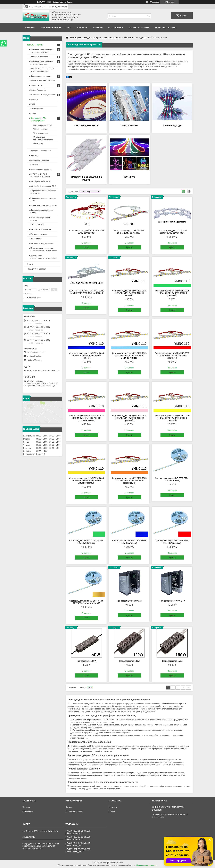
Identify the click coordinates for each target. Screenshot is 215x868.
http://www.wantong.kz (36, 352)
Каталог (69, 807)
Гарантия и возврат (166, 27)
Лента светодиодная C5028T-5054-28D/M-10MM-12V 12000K (129, 232)
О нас (68, 27)
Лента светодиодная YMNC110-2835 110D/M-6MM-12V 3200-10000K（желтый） (172, 418)
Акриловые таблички (40, 160)
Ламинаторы (36, 239)
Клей (33, 104)
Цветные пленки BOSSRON (43, 81)
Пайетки (34, 99)
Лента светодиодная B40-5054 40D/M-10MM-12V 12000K (86, 232)
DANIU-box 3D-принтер (41, 229)
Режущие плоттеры (39, 234)
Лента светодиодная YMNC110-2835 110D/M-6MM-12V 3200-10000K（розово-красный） (86, 418)
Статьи (112, 811)
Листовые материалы (40, 57)
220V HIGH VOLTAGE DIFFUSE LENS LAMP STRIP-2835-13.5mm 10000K (86, 292)
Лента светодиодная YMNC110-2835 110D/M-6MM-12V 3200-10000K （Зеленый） (172, 293)
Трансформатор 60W (86, 661)
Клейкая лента (37, 109)
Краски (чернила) (38, 90)
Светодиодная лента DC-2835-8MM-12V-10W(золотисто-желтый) (86, 602)
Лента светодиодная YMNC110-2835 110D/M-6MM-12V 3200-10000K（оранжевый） (129, 480)
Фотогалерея (116, 27)
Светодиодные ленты (86, 125)
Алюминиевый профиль (41, 169)
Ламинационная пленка (41, 76)
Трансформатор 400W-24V (172, 601)
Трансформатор (129, 125)
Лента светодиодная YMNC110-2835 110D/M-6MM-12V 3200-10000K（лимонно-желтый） (86, 480)
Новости (98, 27)
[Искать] (149, 16)
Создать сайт (58, 2)
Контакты (82, 27)
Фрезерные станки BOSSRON (44, 205)
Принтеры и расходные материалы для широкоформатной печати (101, 38)
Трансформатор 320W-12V (129, 601)
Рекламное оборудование (42, 243)
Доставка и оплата (139, 27)
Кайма (33, 113)
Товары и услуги (49, 27)
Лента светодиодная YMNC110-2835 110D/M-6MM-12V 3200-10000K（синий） (86, 356)
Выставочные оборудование (43, 95)
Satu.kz (120, 863)
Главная (30, 27)
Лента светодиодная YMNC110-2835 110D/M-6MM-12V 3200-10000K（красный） (172, 356)
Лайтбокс (35, 155)
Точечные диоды (172, 125)
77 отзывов (154, 2)
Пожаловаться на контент (147, 865)
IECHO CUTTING (38, 225)
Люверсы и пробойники (41, 151)
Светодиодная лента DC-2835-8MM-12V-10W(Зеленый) (86, 542)
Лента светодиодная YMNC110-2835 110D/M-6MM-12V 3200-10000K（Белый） (129, 293)
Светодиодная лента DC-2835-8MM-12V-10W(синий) (129, 542)
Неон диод (129, 177)
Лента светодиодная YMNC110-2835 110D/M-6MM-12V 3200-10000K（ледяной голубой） (129, 356)
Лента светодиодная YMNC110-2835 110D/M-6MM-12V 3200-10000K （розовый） (129, 418)
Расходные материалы (41, 181)
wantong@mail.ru (34, 356)
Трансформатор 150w (172, 661)
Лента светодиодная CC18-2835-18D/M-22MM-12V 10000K (172, 232)
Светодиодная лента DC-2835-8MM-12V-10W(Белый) (172, 479)
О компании (28, 811)
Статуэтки (35, 165)
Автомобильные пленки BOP (43, 186)
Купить (86, 248)
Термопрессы (36, 85)
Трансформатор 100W (129, 661)
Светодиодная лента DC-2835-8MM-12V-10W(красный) (172, 542)
